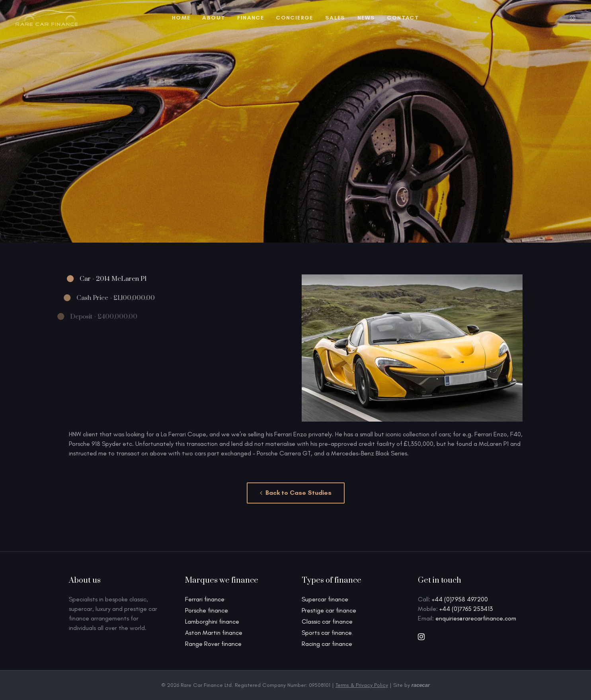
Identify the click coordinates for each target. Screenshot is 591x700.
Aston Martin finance (214, 633)
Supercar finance (325, 599)
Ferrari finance (205, 599)
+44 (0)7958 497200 (460, 599)
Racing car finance (327, 644)
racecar (421, 685)
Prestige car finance (329, 610)
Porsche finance (207, 610)
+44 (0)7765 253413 (466, 609)
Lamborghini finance (212, 621)
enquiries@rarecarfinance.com (476, 618)
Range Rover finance (213, 644)
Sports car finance (327, 633)
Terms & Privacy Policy (362, 685)
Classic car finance (327, 621)
